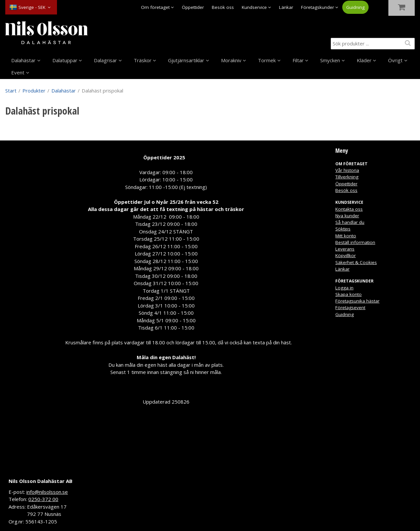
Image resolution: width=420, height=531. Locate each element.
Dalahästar (23, 60)
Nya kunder (347, 216)
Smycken (330, 60)
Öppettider (193, 7)
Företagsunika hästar (357, 301)
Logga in (344, 288)
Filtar (298, 60)
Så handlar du (350, 222)
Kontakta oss (349, 209)
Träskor (143, 60)
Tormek (267, 60)
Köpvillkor (346, 255)
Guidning (355, 7)
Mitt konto (346, 236)
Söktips (343, 229)
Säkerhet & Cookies (356, 262)
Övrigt (395, 60)
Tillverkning (347, 177)
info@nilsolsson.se (47, 492)
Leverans (345, 249)
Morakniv (231, 60)
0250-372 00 (43, 499)
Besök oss (223, 7)
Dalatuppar (65, 60)
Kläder (364, 60)
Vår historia (347, 170)
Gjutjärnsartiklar (186, 60)
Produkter (34, 91)
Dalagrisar (105, 60)
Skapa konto (349, 294)
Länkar (286, 7)
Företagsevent (350, 307)
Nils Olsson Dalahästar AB (41, 481)
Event (18, 72)
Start (11, 91)
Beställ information (355, 242)
